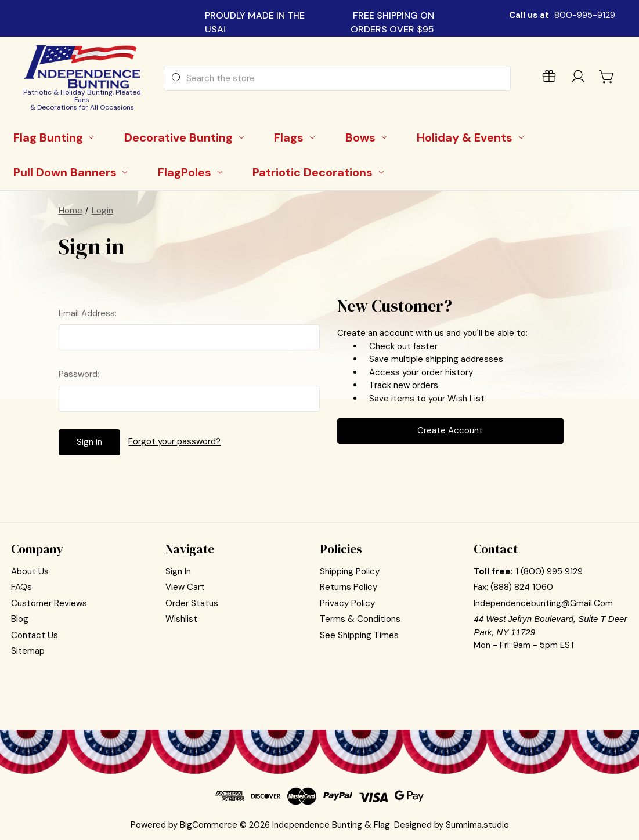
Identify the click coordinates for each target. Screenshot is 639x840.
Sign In (178, 571)
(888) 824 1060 (522, 587)
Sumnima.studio (477, 825)
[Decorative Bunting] (186, 137)
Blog (20, 619)
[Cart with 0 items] (607, 77)
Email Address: (88, 313)
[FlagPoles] (192, 172)
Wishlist (181, 619)
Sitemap (28, 651)
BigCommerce (209, 825)
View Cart (185, 587)
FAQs (21, 587)
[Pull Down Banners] (72, 172)
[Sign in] (578, 79)
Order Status (192, 603)
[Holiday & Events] (472, 137)
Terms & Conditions (360, 619)
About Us (30, 571)
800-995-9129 (585, 15)
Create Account (450, 430)
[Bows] (368, 137)
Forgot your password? (174, 441)
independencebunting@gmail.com (543, 603)
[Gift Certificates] (549, 79)
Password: (79, 374)
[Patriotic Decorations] (320, 172)
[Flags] (297, 137)
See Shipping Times (359, 635)
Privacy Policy (347, 603)
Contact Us (35, 635)
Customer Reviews (49, 603)
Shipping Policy (350, 571)
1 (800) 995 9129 (549, 571)
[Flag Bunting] (55, 137)
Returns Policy (349, 587)
